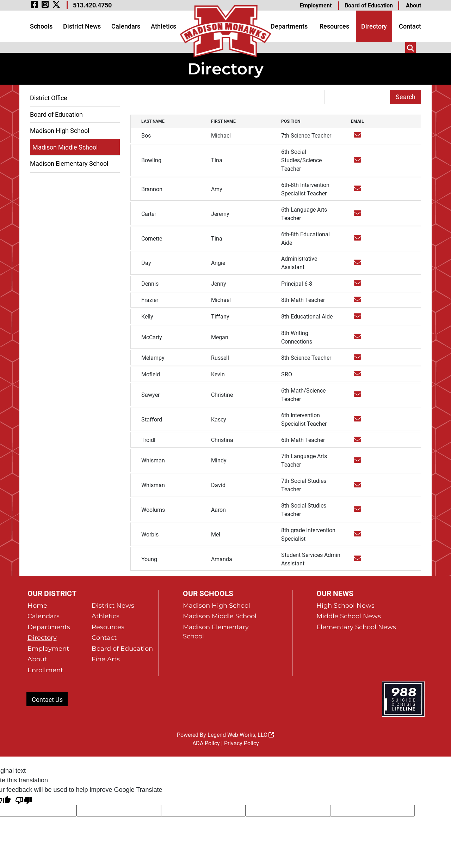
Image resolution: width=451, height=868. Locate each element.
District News (82, 26)
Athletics (163, 26)
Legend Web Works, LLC (241, 697)
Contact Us (47, 661)
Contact (410, 26)
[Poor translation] (24, 762)
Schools (41, 26)
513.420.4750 (92, 5)
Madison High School (60, 131)
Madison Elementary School (69, 163)
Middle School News (349, 577)
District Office (49, 98)
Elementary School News (356, 588)
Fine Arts (106, 621)
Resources (334, 26)
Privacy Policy (242, 705)
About (413, 5)
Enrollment (45, 632)
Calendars (126, 26)
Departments (289, 26)
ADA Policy (206, 705)
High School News (345, 566)
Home (37, 566)
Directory (374, 26)
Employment (316, 5)
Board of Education (369, 5)
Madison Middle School (65, 147)
